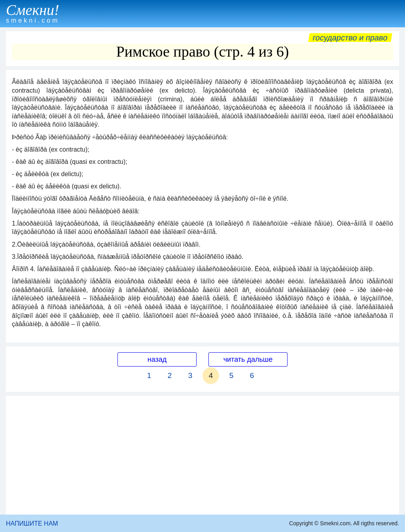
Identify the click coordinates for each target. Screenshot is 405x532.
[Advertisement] (202, 455)
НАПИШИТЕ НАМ (32, 523)
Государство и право (350, 38)
